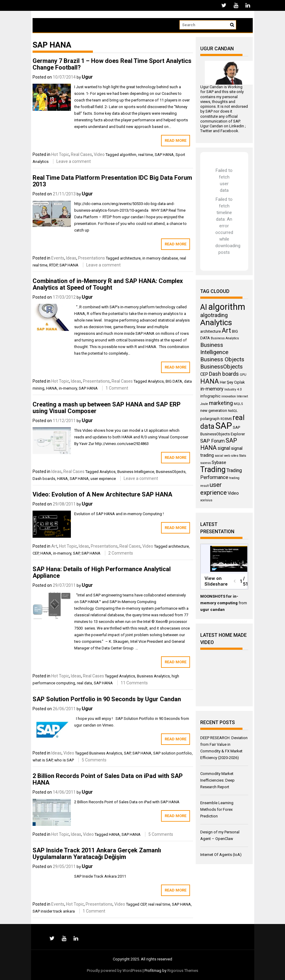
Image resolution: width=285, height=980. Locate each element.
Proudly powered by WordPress (114, 971)
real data (84, 683)
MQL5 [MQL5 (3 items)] (238, 404)
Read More (176, 140)
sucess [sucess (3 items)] (206, 463)
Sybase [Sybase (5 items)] (219, 462)
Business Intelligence (136, 472)
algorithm (128, 155)
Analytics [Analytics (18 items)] (216, 322)
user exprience (103, 479)
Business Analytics (153, 676)
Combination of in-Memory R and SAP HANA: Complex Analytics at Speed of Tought (108, 284)
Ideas (71, 258)
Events (58, 258)
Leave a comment (74, 161)
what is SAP (43, 760)
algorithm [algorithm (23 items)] (227, 307)
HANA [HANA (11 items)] (210, 381)
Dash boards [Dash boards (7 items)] (224, 374)
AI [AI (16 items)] (204, 307)
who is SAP (64, 760)
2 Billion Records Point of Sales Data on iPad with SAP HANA (108, 779)
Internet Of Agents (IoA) (221, 855)
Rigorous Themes (183, 971)
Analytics (156, 381)
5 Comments (94, 760)
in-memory (68, 388)
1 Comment (117, 388)
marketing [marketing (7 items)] (221, 403)
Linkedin (237, 126)
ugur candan (212, 610)
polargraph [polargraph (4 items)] (210, 419)
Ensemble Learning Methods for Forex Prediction (217, 809)
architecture (130, 258)
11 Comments (134, 683)
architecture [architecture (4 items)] (211, 331)
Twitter (206, 131)
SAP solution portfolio (173, 753)
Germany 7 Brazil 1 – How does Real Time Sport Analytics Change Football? (112, 64)
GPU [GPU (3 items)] (243, 375)
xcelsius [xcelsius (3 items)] (206, 500)
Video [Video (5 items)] (233, 493)
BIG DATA (174, 381)
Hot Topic (60, 154)
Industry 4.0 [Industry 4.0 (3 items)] (233, 389)
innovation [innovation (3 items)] (229, 396)
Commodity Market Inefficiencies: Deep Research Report (217, 780)
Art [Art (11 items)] (226, 330)
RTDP (53, 265)
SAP (76, 553)
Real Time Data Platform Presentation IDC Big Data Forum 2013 (112, 181)
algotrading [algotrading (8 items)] (214, 315)
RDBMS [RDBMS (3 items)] (226, 419)
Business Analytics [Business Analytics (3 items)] (225, 338)
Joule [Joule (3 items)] (204, 404)
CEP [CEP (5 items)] (204, 374)
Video (99, 154)
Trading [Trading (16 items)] (213, 470)
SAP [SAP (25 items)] (224, 426)
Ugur (87, 77)
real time (146, 155)
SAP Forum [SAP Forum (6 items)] (212, 441)
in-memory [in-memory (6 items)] (212, 389)
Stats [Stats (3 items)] (243, 456)
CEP (36, 553)
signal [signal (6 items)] (224, 448)
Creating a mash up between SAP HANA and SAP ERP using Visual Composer (107, 408)
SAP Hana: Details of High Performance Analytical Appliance (102, 572)
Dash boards (44, 479)
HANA (52, 388)
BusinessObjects (171, 472)
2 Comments (121, 553)
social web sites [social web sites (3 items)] (226, 456)
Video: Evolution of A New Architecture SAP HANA (102, 494)
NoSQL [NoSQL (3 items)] (233, 411)
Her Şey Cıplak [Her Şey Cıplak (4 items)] (232, 382)
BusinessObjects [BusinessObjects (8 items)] (222, 367)
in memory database (160, 258)
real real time (159, 904)
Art (54, 546)
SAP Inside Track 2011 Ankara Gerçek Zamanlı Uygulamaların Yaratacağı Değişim (97, 854)
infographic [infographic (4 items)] (210, 396)
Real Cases (81, 154)
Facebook (229, 131)
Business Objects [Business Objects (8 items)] (222, 359)
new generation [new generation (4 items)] (214, 411)
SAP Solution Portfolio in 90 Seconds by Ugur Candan (107, 699)
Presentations (92, 258)
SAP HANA (164, 155)
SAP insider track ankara (54, 911)
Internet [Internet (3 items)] (242, 396)
